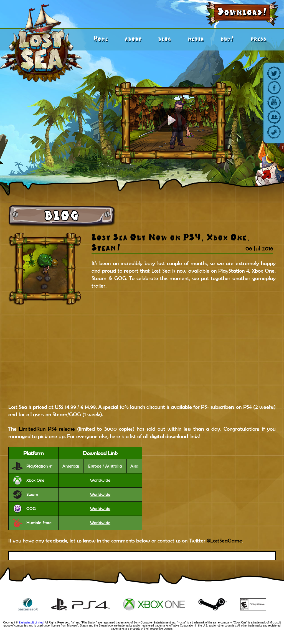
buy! (227, 39)
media (196, 39)
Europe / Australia (105, 466)
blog (165, 39)
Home (101, 39)
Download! (242, 12)
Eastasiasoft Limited (31, 623)
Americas (71, 466)
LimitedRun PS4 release (47, 429)
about (133, 39)
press (258, 39)
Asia (134, 466)
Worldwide (100, 480)
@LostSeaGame (225, 541)
